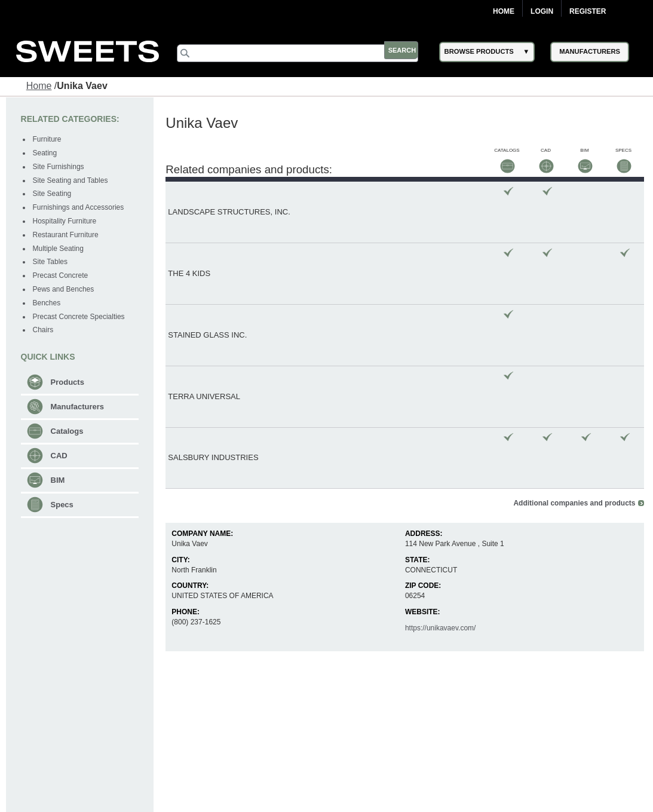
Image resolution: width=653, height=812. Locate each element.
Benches (47, 302)
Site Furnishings (59, 166)
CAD (60, 455)
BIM (59, 479)
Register (588, 11)
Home (504, 11)
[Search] (304, 53)
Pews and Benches (64, 289)
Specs (63, 504)
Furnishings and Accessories (79, 207)
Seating (46, 152)
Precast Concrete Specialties (79, 316)
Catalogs (68, 430)
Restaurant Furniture (66, 234)
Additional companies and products (574, 301)
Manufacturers (78, 406)
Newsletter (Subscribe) (389, 793)
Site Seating (53, 194)
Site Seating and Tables (71, 180)
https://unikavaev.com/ (441, 425)
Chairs (44, 330)
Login (542, 11)
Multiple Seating (59, 248)
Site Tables (51, 262)
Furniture (48, 139)
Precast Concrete (61, 275)
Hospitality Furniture (65, 220)
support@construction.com (544, 801)
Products (68, 382)
